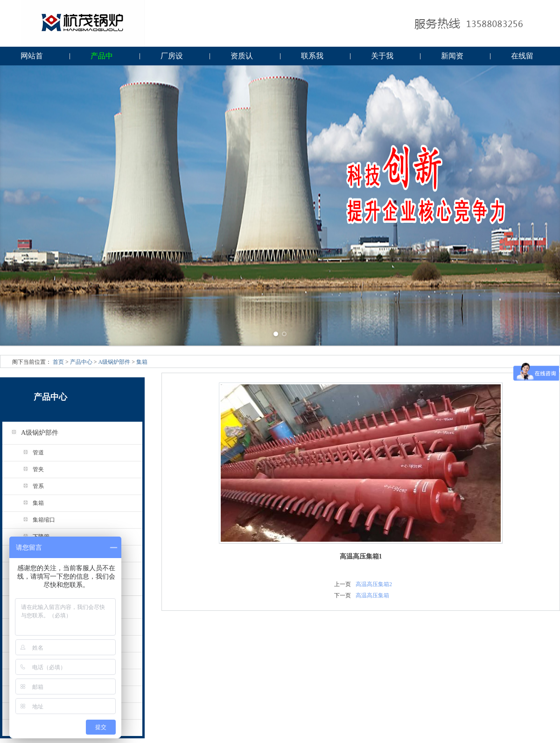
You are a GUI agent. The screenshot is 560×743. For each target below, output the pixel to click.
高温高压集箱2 (374, 584)
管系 (30, 486)
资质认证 (242, 59)
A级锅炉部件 (115, 362)
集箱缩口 (36, 520)
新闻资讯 (452, 59)
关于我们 (382, 59)
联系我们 (312, 59)
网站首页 (32, 59)
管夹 (30, 469)
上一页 (343, 584)
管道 (30, 453)
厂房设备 (172, 59)
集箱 (142, 362)
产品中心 (102, 59)
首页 (58, 362)
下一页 (343, 595)
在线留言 (522, 59)
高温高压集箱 (372, 595)
